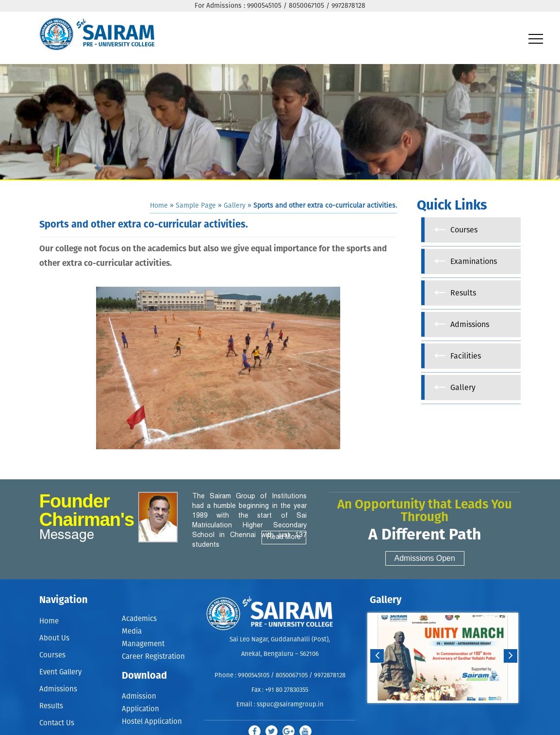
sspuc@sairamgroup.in (290, 705)
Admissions (58, 691)
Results (51, 709)
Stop (449, 712)
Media (132, 631)
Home (159, 206)
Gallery (235, 206)
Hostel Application (152, 722)
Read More (284, 537)
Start (442, 712)
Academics (139, 619)
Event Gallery (60, 674)
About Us (54, 639)
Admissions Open (425, 558)
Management (143, 644)
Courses (52, 656)
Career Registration (153, 657)
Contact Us (57, 726)
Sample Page (196, 206)
